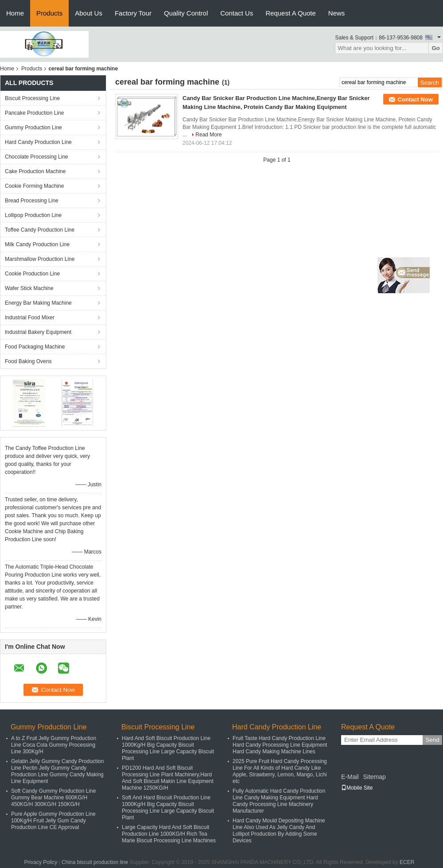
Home (15, 13)
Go (436, 48)
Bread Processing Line (32, 201)
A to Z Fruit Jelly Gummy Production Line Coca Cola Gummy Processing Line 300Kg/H (54, 745)
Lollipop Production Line (33, 215)
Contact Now (415, 99)
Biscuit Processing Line (32, 98)
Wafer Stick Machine (29, 288)
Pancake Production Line (34, 113)
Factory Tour (133, 13)
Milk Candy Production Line (37, 244)
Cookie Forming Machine (34, 186)
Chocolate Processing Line (37, 157)
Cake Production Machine (35, 171)
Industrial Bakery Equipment (38, 332)
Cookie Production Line (32, 274)
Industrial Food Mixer (30, 318)
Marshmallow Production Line (40, 259)
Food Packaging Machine (35, 347)
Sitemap (374, 777)
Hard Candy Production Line (38, 142)
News (337, 13)
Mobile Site (357, 788)
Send (432, 740)
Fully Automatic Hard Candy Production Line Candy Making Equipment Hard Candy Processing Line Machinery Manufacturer (279, 801)
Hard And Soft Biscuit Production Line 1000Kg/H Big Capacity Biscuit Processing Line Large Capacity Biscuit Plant (168, 748)
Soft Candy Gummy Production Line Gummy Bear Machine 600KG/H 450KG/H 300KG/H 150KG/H (53, 798)
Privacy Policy (41, 862)
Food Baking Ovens (28, 361)
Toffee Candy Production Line (40, 230)
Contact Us (237, 13)
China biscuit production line (95, 862)
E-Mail (350, 777)
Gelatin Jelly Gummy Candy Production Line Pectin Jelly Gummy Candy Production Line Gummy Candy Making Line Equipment (57, 771)
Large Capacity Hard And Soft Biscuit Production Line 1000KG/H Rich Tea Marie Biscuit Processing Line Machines (169, 834)
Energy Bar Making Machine (38, 303)
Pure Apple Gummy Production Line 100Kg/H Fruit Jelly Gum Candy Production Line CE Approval (53, 821)
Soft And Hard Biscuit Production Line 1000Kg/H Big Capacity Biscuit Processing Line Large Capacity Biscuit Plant (168, 808)
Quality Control (186, 13)
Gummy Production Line (33, 128)
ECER (407, 862)
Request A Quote (290, 13)
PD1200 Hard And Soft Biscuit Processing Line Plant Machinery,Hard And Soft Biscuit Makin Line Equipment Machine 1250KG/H (168, 778)
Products (49, 13)
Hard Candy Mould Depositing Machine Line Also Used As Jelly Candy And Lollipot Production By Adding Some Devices (279, 831)
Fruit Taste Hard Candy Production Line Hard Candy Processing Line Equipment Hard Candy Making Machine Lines (280, 745)
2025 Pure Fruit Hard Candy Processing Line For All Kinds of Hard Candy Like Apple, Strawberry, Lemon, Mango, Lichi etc (280, 771)
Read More (208, 135)
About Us (89, 13)
